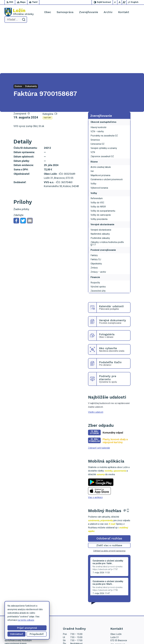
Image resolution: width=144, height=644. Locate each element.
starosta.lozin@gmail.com (123, 616)
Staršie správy (97, 551)
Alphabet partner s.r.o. (57, 636)
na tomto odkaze (26, 620)
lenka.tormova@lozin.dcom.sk (125, 612)
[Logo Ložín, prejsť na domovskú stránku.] (19, 12)
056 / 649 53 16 (118, 609)
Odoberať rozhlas (109, 491)
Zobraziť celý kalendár (99, 401)
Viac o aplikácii (95, 450)
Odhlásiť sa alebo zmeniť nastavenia (109, 504)
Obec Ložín (91, 636)
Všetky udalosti (96, 365)
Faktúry (47, 71)
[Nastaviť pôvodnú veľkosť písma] (120, 2)
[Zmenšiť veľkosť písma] (115, 2)
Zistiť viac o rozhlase (109, 498)
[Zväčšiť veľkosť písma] (124, 2)
